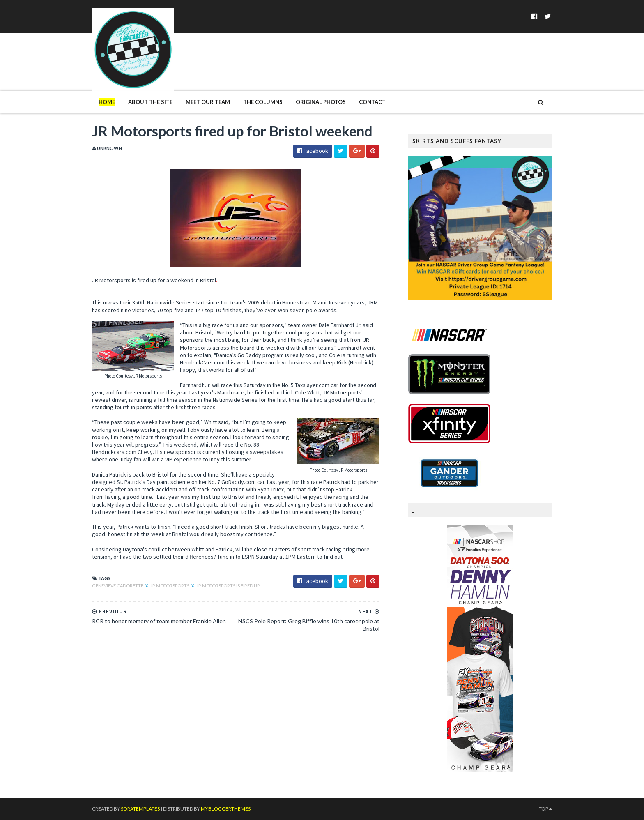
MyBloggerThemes (226, 809)
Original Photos (321, 102)
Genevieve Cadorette (118, 586)
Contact (372, 102)
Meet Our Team (208, 102)
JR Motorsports (170, 586)
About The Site (150, 102)
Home (107, 102)
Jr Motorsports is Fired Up (228, 586)
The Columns (263, 102)
